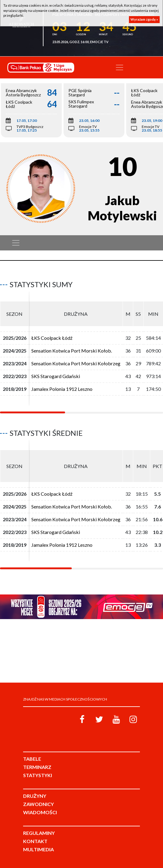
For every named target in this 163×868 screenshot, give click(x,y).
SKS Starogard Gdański (56, 376)
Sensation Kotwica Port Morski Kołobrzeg (76, 363)
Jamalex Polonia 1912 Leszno (62, 389)
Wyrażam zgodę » (144, 19)
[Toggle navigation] (120, 67)
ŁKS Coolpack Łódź (52, 338)
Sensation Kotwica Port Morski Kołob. (72, 351)
